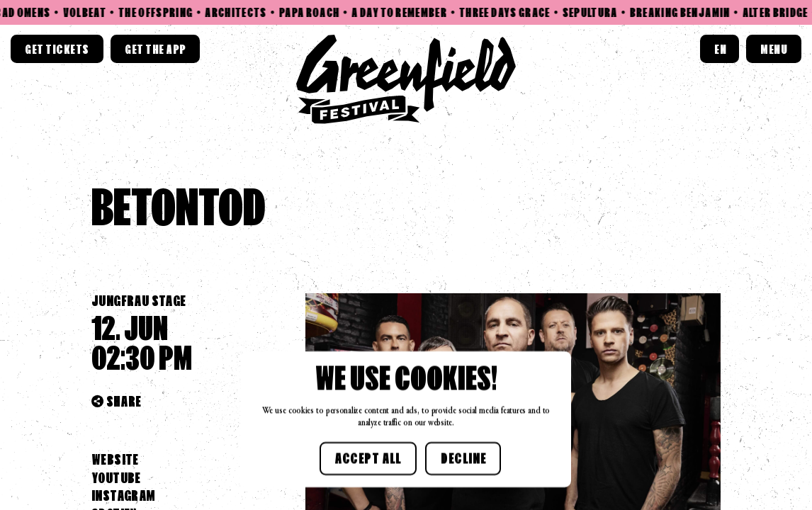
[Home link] (406, 79)
